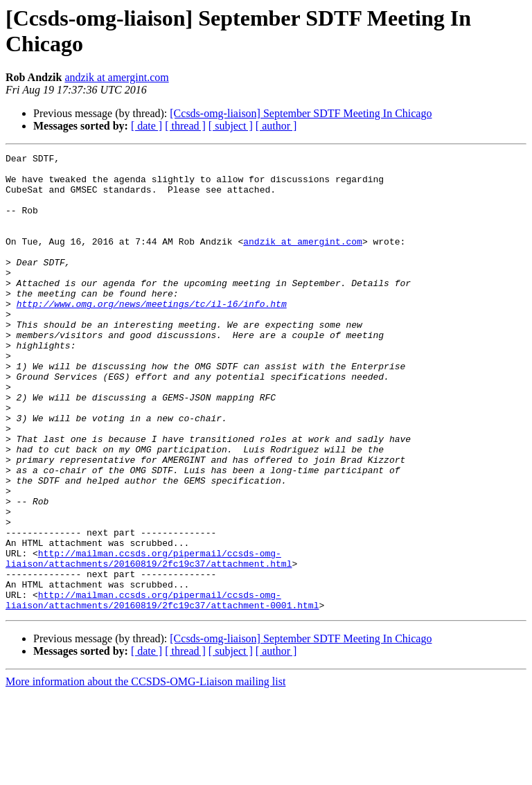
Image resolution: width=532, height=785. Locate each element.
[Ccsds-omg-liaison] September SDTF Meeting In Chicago (301, 113)
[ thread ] (185, 126)
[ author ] (276, 126)
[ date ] (147, 126)
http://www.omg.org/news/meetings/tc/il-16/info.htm (152, 335)
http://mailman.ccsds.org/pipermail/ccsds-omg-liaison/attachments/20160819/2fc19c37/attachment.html (149, 640)
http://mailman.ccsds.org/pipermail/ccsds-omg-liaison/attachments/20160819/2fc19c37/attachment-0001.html (162, 690)
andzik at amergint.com (116, 77)
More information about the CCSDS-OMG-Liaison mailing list (145, 773)
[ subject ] (231, 126)
